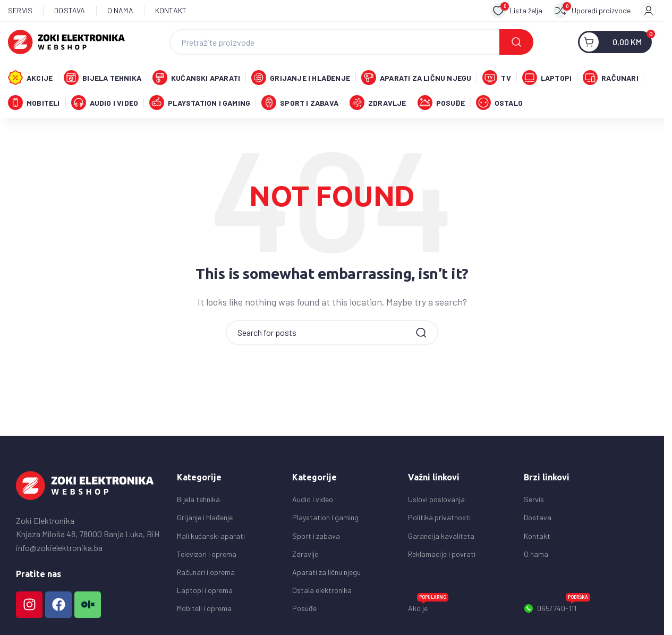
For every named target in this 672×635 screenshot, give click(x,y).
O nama (536, 560)
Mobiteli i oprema (204, 614)
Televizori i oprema (207, 560)
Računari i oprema (206, 578)
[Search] (351, 43)
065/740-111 (557, 612)
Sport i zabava (316, 541)
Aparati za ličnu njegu (326, 578)
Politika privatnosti (439, 523)
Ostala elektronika (322, 596)
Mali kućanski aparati (211, 541)
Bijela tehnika (198, 505)
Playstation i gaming (325, 523)
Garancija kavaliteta (441, 541)
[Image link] (85, 490)
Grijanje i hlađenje (205, 523)
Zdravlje (305, 560)
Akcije (428, 612)
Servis (534, 505)
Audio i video (313, 505)
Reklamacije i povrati (442, 560)
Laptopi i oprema (205, 596)
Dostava (538, 523)
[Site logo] (66, 42)
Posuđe (304, 614)
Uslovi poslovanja (436, 505)
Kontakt (537, 541)
